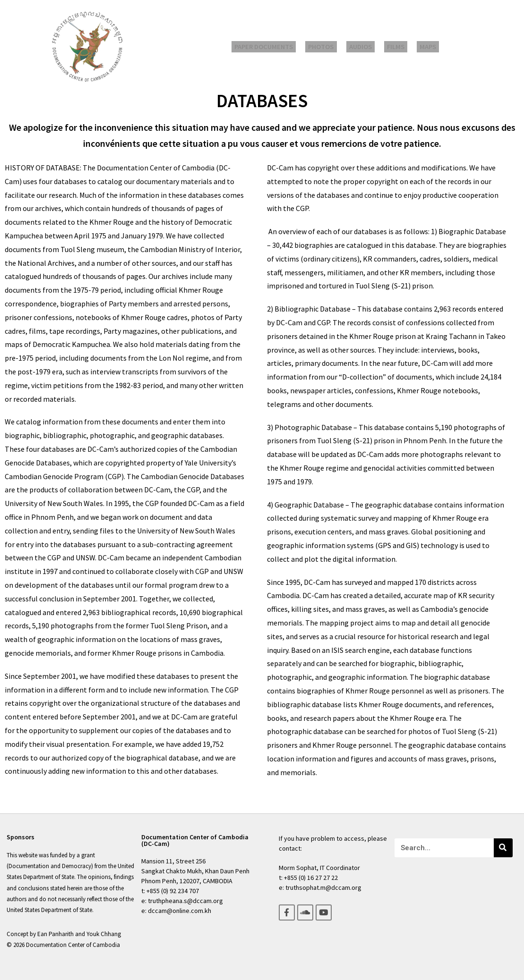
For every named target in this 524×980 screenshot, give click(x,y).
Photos (327, 47)
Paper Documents (274, 47)
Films (392, 47)
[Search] (503, 848)
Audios (361, 47)
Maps (419, 47)
